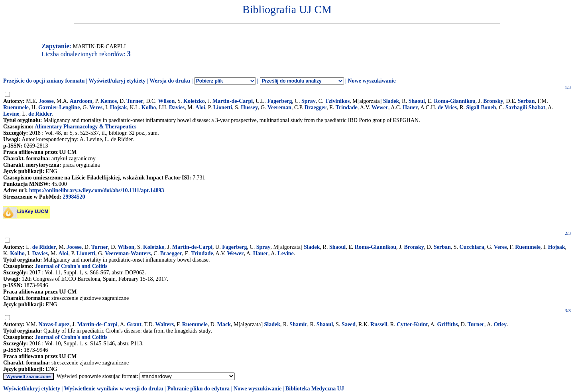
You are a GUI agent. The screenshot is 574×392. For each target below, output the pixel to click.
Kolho (149, 107)
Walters (165, 324)
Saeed (349, 324)
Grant (134, 324)
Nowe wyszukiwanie (372, 81)
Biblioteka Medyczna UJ (315, 389)
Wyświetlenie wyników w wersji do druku (114, 389)
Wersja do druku (170, 81)
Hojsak (119, 107)
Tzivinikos (337, 101)
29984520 (74, 197)
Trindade (347, 107)
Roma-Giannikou (455, 101)
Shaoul (417, 101)
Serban (526, 101)
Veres (96, 107)
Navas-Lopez (54, 324)
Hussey (249, 107)
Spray (309, 101)
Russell (379, 324)
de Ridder (40, 114)
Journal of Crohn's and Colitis (71, 266)
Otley (500, 324)
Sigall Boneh (481, 107)
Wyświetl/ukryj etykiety (117, 81)
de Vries (447, 107)
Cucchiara (472, 247)
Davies (177, 107)
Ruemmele (16, 107)
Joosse (46, 101)
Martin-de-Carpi (233, 101)
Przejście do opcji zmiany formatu (44, 81)
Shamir (298, 324)
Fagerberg (279, 101)
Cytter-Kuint (412, 324)
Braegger (316, 107)
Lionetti (223, 107)
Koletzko (194, 101)
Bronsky (493, 101)
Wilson (166, 101)
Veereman (279, 107)
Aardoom (81, 101)
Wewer (380, 107)
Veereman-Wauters (128, 253)
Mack (224, 324)
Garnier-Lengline (59, 107)
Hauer (410, 107)
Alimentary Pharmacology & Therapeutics (86, 127)
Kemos (109, 101)
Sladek (391, 101)
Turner (135, 101)
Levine (11, 114)
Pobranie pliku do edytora (198, 389)
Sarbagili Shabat (525, 107)
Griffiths (448, 324)
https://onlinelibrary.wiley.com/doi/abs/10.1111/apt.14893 (96, 190)
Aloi (200, 107)
